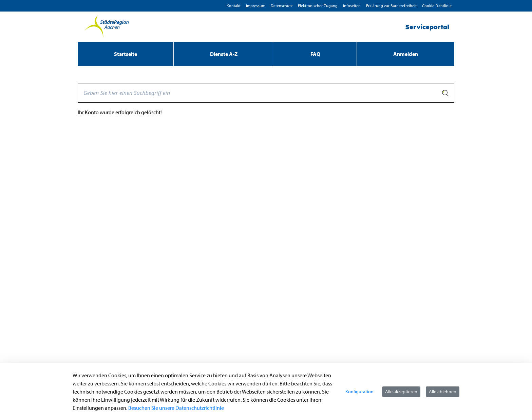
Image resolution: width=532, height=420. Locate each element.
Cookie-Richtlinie (437, 6)
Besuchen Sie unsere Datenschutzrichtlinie (176, 408)
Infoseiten (352, 6)
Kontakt (234, 6)
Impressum (256, 6)
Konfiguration (359, 392)
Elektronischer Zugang (318, 6)
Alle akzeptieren (401, 392)
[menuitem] (126, 54)
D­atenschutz (282, 6)
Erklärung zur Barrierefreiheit (391, 6)
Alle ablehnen (443, 392)
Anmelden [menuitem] (406, 54)
